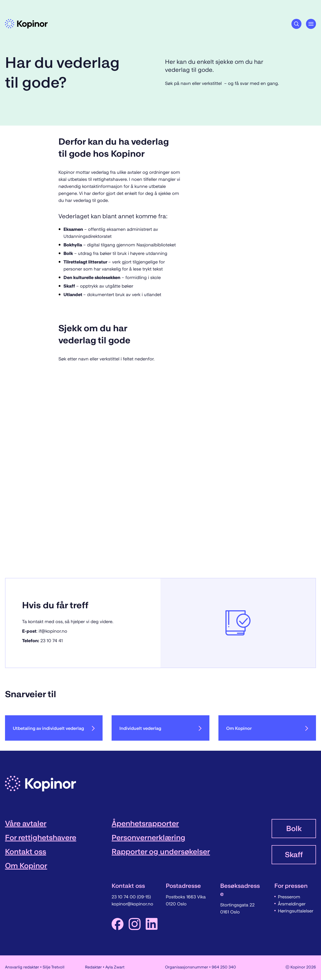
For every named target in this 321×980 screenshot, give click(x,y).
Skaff (294, 855)
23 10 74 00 (124, 897)
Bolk (294, 829)
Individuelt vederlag (160, 728)
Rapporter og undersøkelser (161, 852)
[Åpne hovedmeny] (311, 24)
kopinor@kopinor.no (132, 904)
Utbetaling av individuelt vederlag (54, 728)
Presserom (289, 897)
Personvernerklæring (148, 838)
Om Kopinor (267, 728)
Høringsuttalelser (296, 911)
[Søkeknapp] (296, 24)
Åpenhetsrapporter (145, 824)
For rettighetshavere (41, 838)
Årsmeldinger (292, 904)
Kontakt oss (26, 852)
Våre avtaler (26, 824)
